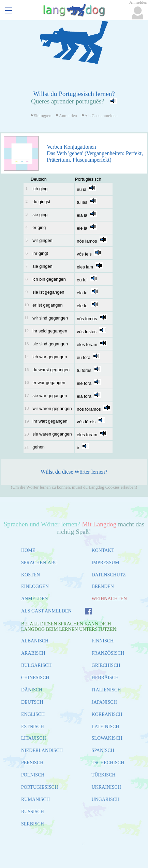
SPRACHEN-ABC (39, 563)
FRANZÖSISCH (108, 653)
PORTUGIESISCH (40, 787)
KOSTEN (31, 575)
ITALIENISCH (106, 690)
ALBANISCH (35, 641)
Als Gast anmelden (100, 116)
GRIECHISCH (106, 665)
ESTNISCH (33, 727)
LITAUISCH (34, 738)
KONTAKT (103, 550)
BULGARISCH (36, 665)
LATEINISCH (106, 727)
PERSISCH (32, 763)
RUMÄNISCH (35, 799)
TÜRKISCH (104, 775)
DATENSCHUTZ (109, 575)
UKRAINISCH (106, 787)
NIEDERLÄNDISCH (42, 750)
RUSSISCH (33, 812)
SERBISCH (33, 824)
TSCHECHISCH (108, 763)
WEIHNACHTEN (109, 599)
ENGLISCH (33, 714)
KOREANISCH (107, 714)
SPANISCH (103, 750)
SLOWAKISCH (107, 738)
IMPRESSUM (106, 563)
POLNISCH (33, 775)
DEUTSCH (32, 702)
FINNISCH (103, 641)
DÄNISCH (32, 690)
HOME (28, 550)
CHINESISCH (35, 678)
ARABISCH (33, 653)
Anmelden (66, 116)
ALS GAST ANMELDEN (46, 611)
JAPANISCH (104, 702)
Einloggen (41, 116)
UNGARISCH (106, 799)
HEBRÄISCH (105, 678)
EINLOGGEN (35, 586)
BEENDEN (103, 586)
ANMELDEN (35, 599)
